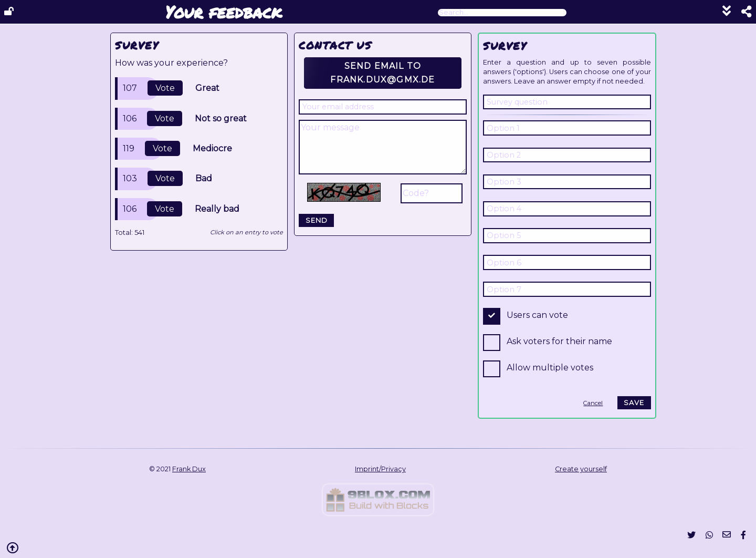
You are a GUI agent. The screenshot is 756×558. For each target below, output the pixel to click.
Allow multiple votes (550, 368)
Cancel (593, 403)
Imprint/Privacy (380, 469)
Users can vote (537, 315)
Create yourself (581, 469)
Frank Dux (189, 469)
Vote (165, 88)
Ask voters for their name (559, 341)
